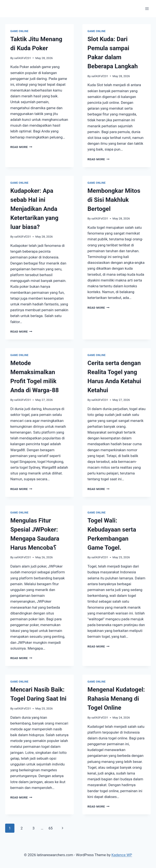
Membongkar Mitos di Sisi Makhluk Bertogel (114, 200)
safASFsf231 (23, 58)
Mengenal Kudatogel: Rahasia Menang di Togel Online (116, 699)
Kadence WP (122, 855)
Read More (21, 147)
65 (50, 828)
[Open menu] (147, 9)
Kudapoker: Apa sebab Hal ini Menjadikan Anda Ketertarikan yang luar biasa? (34, 209)
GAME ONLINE (19, 31)
